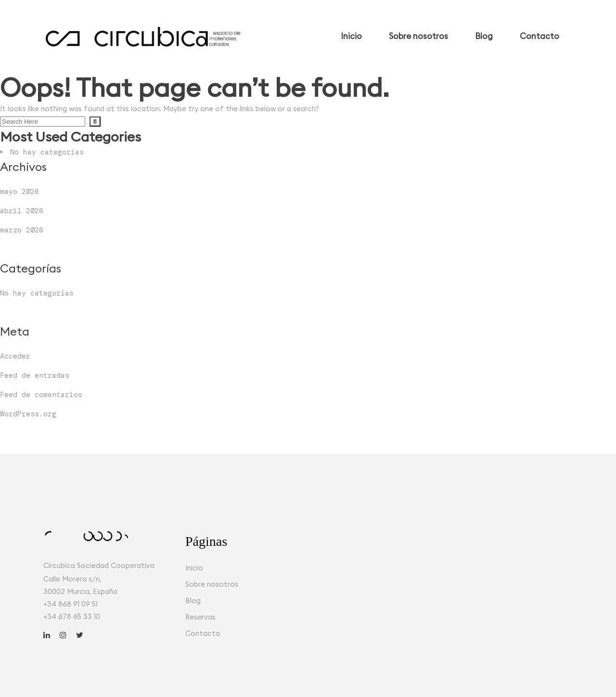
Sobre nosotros (212, 584)
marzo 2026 (22, 230)
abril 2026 (22, 211)
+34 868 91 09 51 (71, 604)
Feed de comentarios (41, 395)
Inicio (194, 568)
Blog (193, 600)
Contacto (203, 633)
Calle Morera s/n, (72, 579)
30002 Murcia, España (80, 591)
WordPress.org (28, 414)
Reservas (200, 617)
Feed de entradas (35, 375)
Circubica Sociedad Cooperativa (99, 565)
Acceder (15, 356)
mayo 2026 (19, 192)
